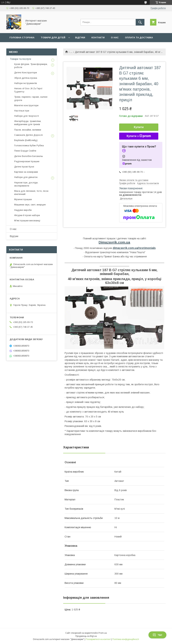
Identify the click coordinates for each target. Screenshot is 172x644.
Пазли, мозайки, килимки (28, 130)
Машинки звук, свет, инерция (30, 205)
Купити (139, 127)
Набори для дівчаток (26, 177)
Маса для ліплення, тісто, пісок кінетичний (31, 193)
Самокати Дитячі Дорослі (28, 135)
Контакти (98, 38)
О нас (115, 38)
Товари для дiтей (53, 38)
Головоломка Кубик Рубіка (29, 145)
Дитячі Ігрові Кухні (24, 167)
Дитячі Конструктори (26, 73)
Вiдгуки (80, 38)
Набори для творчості (27, 116)
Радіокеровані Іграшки (27, 161)
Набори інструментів (26, 83)
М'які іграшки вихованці (27, 221)
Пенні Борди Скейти (25, 151)
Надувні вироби (23, 210)
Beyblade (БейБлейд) (26, 140)
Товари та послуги (20, 59)
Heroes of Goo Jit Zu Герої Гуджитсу (28, 90)
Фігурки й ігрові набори (27, 215)
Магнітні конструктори (26, 105)
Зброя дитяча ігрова (26, 78)
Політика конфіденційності (126, 639)
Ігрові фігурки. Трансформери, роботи (31, 66)
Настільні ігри (22, 111)
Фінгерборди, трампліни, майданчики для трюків (28, 123)
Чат (157, 635)
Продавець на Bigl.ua (86, 636)
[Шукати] (140, 22)
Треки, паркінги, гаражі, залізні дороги (31, 98)
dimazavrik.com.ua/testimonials (134, 248)
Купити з (139, 136)
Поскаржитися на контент (98, 639)
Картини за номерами (26, 172)
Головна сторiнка (22, 38)
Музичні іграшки (23, 199)
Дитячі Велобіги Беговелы (29, 156)
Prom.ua (103, 633)
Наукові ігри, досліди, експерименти (26, 184)
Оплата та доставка (139, 38)
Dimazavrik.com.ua (114, 242)
